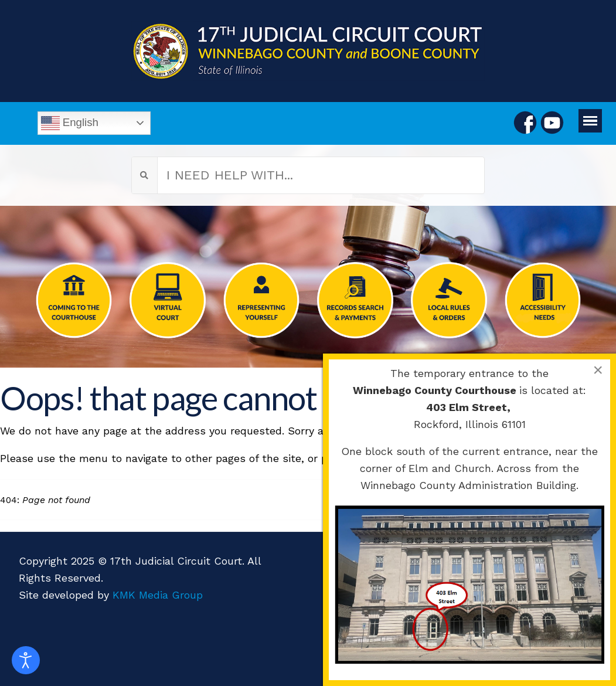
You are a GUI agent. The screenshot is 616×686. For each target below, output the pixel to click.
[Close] (598, 370)
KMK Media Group (158, 595)
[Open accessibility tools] (26, 660)
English (70, 123)
